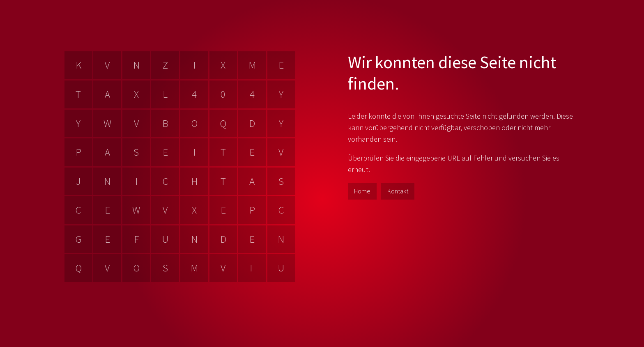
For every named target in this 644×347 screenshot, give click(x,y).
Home (362, 191)
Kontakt (398, 191)
